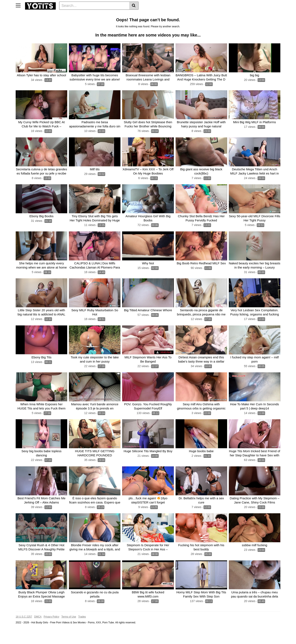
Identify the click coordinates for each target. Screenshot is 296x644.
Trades (82, 630)
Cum (259, 15)
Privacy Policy (51, 630)
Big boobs (103, 21)
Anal (43, 21)
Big (75, 15)
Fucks (117, 21)
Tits (83, 15)
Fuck (215, 15)
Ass (157, 15)
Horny (156, 21)
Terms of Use (69, 630)
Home (21, 15)
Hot (206, 15)
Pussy (124, 15)
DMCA (38, 630)
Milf (103, 15)
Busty (240, 15)
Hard (76, 21)
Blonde (32, 21)
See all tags (182, 21)
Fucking (63, 21)
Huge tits (170, 15)
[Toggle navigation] (20, 5)
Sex (250, 15)
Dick (269, 15)
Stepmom (131, 21)
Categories (37, 15)
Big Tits (227, 15)
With (20, 21)
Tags (52, 15)
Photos (64, 15)
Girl (52, 21)
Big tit (147, 15)
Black (167, 21)
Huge (93, 15)
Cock (112, 15)
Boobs (136, 15)
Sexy (145, 21)
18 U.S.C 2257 (24, 630)
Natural (88, 21)
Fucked (184, 15)
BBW (196, 15)
